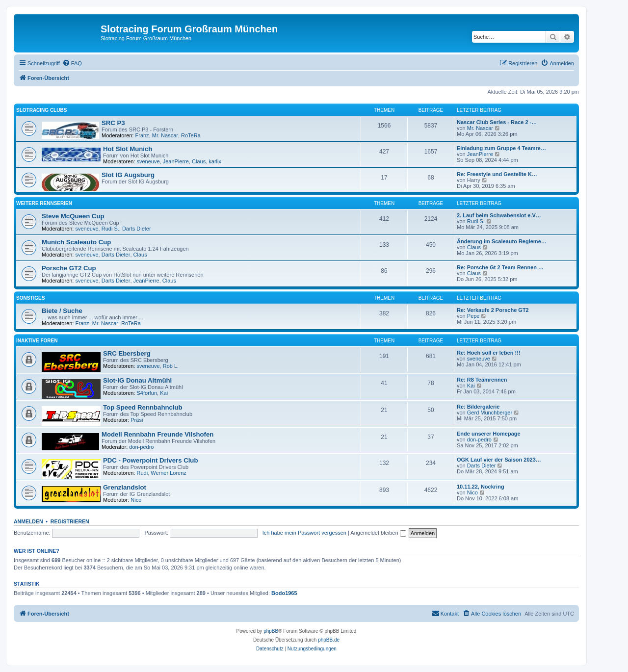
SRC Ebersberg (127, 353)
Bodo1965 (284, 593)
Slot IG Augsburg (128, 175)
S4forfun (147, 393)
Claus (199, 161)
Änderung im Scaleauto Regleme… (502, 241)
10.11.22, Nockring (481, 487)
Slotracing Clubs (41, 110)
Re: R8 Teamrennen (482, 380)
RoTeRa (191, 135)
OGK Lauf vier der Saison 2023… (499, 460)
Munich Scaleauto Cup (76, 242)
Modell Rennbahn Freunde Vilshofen (157, 434)
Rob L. (171, 366)
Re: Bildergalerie (478, 407)
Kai (164, 393)
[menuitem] (72, 63)
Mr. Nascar (165, 135)
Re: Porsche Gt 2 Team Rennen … (500, 267)
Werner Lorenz (169, 473)
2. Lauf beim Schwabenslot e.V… (499, 215)
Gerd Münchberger (490, 413)
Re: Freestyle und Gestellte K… (497, 174)
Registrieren (70, 521)
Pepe (473, 316)
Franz (142, 135)
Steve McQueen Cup (73, 216)
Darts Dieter (137, 229)
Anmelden (28, 521)
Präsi (137, 420)
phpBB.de (329, 640)
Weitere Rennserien (44, 203)
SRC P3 (113, 123)
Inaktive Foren (37, 341)
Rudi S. (110, 229)
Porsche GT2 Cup (69, 268)
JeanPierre (176, 161)
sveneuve (148, 161)
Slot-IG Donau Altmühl (137, 380)
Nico (136, 500)
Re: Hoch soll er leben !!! (489, 353)
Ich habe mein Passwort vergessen (304, 533)
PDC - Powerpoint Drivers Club (150, 460)
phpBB (271, 631)
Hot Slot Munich (128, 149)
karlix (215, 161)
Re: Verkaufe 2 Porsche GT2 (493, 310)
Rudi (143, 473)
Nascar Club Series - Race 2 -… (497, 122)
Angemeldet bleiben (378, 533)
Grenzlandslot (125, 487)
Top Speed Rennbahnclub (143, 407)
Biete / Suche (62, 311)
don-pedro (141, 447)
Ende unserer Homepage (489, 434)
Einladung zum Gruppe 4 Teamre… (501, 148)
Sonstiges (30, 298)
